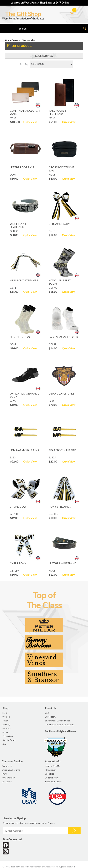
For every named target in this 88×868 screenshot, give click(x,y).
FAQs (4, 774)
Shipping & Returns (11, 770)
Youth (5, 721)
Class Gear (8, 736)
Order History (52, 778)
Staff (47, 713)
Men (5, 713)
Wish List (49, 774)
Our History (50, 717)
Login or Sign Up (52, 766)
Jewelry (6, 725)
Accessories (29, 40)
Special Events (9, 740)
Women (17, 40)
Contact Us (7, 766)
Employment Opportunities (57, 721)
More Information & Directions (59, 725)
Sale (4, 744)
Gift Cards (7, 782)
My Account (51, 770)
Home (8, 40)
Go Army (7, 728)
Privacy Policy (8, 778)
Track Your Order (53, 782)
